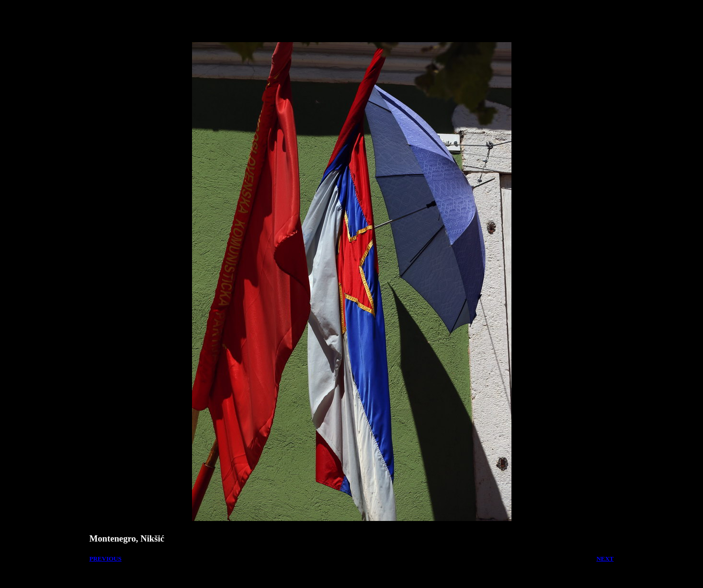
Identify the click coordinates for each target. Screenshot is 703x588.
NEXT (605, 559)
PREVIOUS (106, 559)
